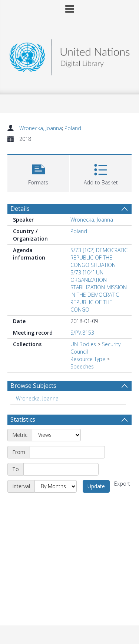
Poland (73, 128)
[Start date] (67, 452)
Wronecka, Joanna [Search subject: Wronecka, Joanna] (37, 398)
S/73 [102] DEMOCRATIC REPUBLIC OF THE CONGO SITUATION (99, 257)
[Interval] (56, 486)
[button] (38, 172)
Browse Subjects (33, 386)
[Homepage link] (70, 55)
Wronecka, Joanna (41, 128)
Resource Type (88, 359)
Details (20, 209)
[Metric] (56, 435)
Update (96, 486)
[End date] (61, 469)
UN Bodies (83, 344)
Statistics (23, 419)
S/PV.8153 (82, 333)
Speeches (82, 366)
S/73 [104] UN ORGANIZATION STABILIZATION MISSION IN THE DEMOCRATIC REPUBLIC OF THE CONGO (99, 291)
